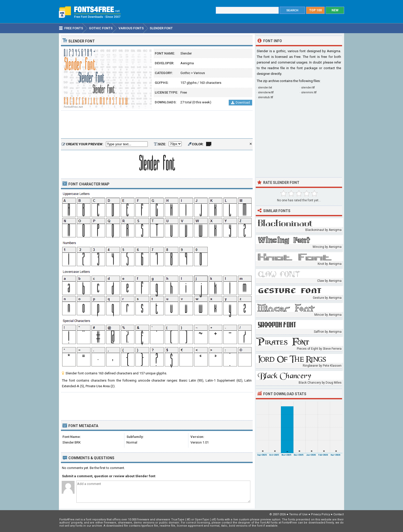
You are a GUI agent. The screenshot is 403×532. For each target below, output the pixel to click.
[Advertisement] (157, 125)
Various (199, 73)
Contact (338, 514)
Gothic (185, 73)
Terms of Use (298, 514)
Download (240, 103)
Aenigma (187, 63)
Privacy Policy (320, 514)
